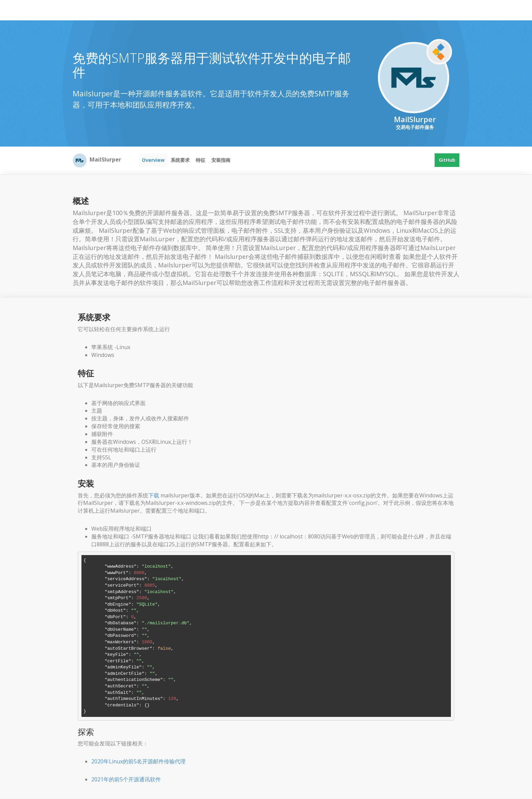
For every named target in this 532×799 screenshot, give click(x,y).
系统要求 (180, 160)
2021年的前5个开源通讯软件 (126, 779)
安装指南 (221, 160)
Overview (153, 160)
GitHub (447, 160)
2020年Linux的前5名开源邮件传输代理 (138, 761)
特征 (201, 160)
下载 (154, 495)
